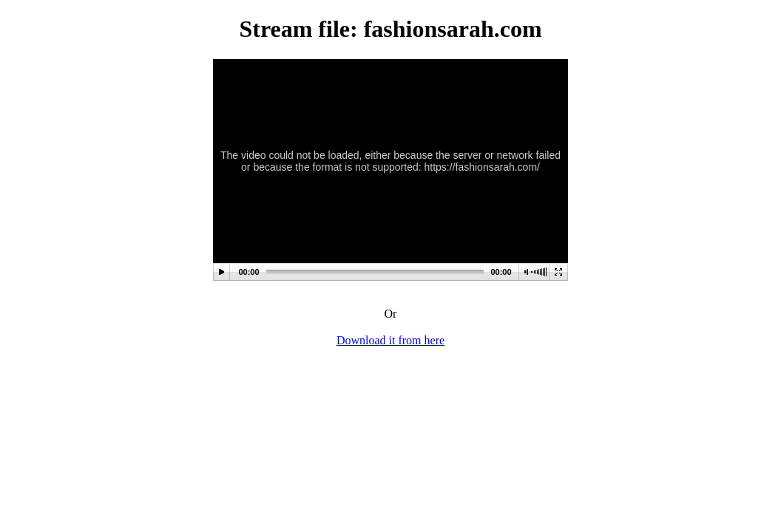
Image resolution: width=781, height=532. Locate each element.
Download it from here (390, 340)
